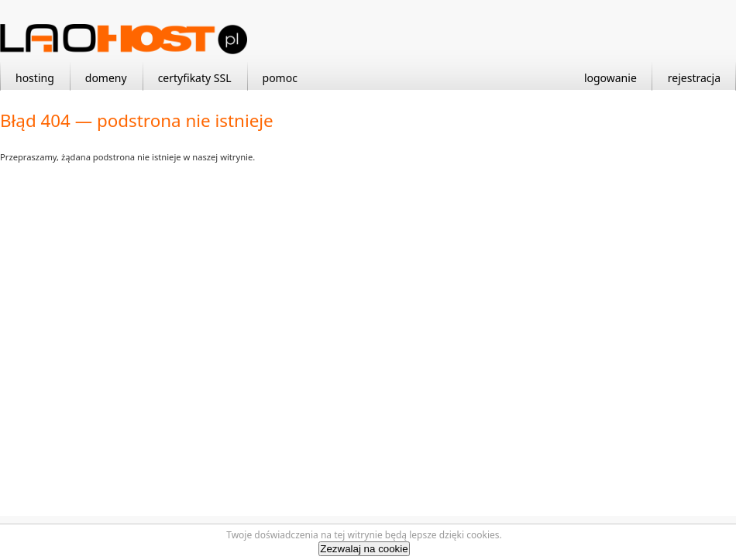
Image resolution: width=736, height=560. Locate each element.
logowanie (610, 78)
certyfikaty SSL (195, 78)
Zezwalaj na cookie (364, 549)
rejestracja (694, 78)
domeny (106, 78)
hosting (35, 78)
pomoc (280, 78)
